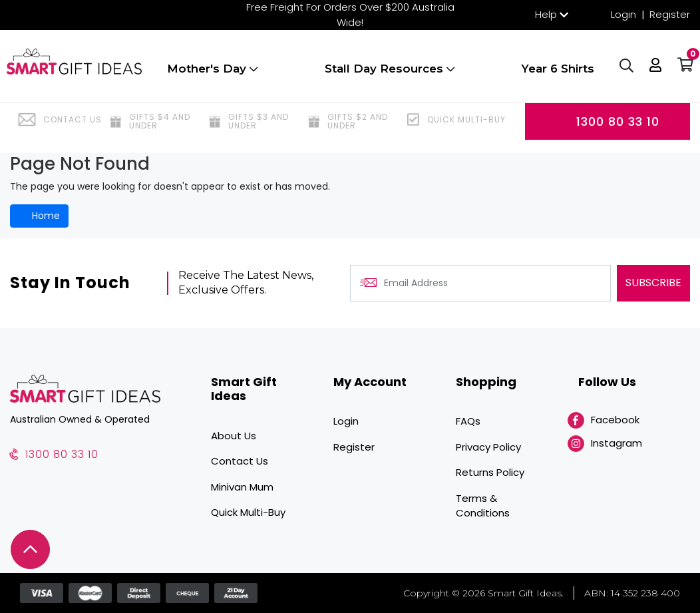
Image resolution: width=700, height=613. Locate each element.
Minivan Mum (242, 487)
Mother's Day (215, 75)
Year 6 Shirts (554, 75)
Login (623, 14)
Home (39, 216)
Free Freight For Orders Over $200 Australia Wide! (350, 15)
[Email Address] (480, 283)
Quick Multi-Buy (248, 512)
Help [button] (546, 14)
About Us (234, 436)
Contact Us (240, 461)
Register (670, 14)
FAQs (468, 421)
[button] (652, 73)
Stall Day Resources (389, 75)
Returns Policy (490, 472)
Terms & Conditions (483, 506)
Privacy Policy (488, 447)
